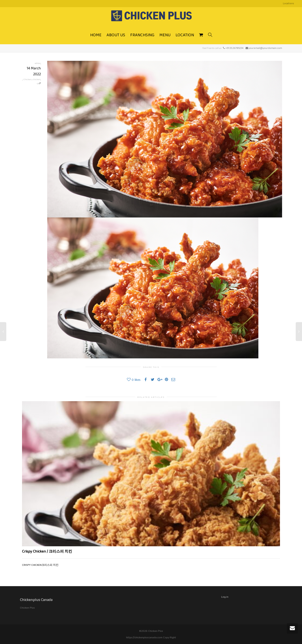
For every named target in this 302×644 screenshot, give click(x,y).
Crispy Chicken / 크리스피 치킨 (47, 551)
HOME (96, 35)
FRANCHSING (142, 35)
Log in (225, 597)
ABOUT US (116, 35)
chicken (36, 79)
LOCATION (185, 35)
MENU (165, 35)
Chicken (27, 79)
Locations (288, 3)
